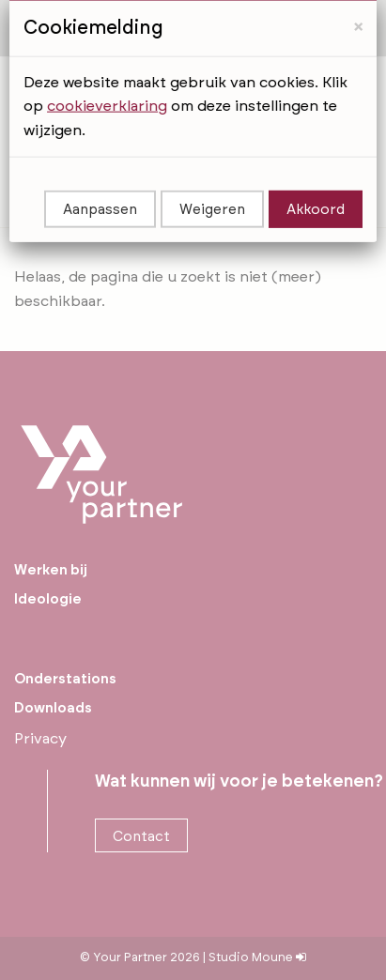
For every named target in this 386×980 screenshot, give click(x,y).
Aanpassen (100, 172)
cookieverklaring (107, 68)
